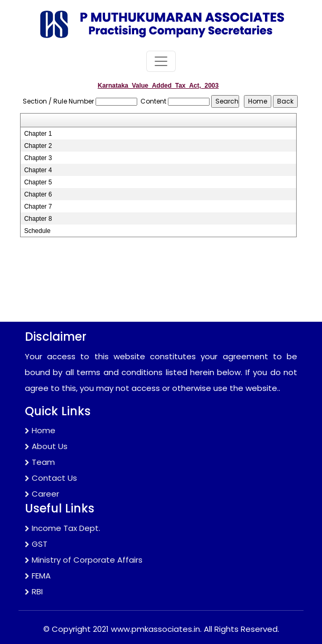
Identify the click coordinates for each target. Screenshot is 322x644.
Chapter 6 (38, 194)
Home (40, 430)
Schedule (37, 231)
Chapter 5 (38, 182)
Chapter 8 (38, 219)
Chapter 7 (38, 207)
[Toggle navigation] (161, 61)
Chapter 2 (38, 146)
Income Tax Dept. (63, 528)
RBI (34, 591)
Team (40, 462)
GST (36, 544)
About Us (46, 446)
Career (42, 494)
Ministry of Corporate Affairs (84, 560)
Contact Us (51, 478)
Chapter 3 (38, 158)
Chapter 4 (38, 170)
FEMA (38, 576)
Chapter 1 (38, 134)
